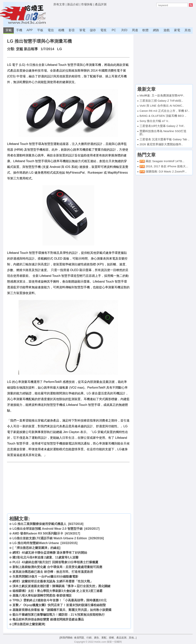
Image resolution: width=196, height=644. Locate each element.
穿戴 (9, 30)
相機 (61, 30)
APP (29, 30)
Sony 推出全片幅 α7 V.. (154, 121)
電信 (51, 30)
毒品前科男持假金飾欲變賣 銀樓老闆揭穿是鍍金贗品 (48, 619)
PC (114, 30)
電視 (103, 30)
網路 (156, 30)
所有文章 (59, 4)
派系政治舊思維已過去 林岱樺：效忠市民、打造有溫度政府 (53, 572)
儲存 (93, 30)
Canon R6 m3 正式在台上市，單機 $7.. (165, 111)
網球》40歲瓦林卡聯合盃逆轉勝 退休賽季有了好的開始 (50, 553)
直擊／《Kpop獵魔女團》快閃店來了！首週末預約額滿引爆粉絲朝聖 (59, 605)
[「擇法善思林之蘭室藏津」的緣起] (36, 548)
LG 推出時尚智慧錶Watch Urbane (36, 543)
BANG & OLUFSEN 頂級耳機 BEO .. (163, 116)
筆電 (82, 30)
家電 (177, 30)
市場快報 (87, 4)
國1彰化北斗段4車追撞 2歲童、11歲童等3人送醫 (45, 557)
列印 (124, 30)
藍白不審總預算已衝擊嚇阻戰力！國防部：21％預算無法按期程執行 (58, 615)
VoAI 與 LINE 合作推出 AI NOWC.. (162, 106)
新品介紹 (73, 4)
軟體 (145, 30)
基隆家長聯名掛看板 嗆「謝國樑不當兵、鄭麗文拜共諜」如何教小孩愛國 (62, 610)
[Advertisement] (123, 16)
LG (59, 49)
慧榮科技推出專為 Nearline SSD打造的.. (163, 133)
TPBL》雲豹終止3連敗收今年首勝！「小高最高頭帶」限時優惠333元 (59, 600)
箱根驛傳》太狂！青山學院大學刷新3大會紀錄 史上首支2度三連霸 (57, 591)
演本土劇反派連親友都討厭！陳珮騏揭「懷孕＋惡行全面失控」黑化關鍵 (61, 586)
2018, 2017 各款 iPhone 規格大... (167, 166)
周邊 (135, 30)
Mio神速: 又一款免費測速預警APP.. (162, 95)
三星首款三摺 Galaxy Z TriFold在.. (161, 101)
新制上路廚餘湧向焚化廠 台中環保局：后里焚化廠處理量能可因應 (57, 567)
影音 (72, 30)
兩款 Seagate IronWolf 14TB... (165, 161)
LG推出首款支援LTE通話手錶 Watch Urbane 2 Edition (50, 538)
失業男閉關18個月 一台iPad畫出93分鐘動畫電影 (45, 577)
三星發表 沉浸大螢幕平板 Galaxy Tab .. (165, 139)
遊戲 (167, 30)
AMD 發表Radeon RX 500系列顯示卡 (38, 533)
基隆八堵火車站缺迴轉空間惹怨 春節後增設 (42, 595)
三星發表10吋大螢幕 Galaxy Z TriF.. (162, 126)
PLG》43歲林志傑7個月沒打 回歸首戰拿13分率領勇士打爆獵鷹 (55, 562)
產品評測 (101, 4)
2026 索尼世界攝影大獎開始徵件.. (161, 144)
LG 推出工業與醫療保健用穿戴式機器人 (39, 524)
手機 (19, 30)
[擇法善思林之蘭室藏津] (29, 624)
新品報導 (31, 49)
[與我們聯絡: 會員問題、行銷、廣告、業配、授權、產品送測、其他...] (98, 638)
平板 (40, 30)
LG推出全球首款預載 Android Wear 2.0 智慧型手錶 (47, 529)
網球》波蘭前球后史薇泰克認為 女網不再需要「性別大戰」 (53, 581)
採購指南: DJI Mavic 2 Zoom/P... (166, 171)
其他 (188, 30)
